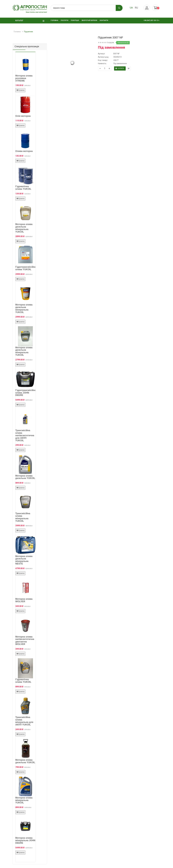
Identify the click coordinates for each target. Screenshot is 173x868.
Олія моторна (23, 116)
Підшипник (28, 32)
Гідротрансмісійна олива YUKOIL (26, 268)
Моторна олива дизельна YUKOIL (25, 477)
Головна (17, 32)
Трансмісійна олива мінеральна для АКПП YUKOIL (24, 721)
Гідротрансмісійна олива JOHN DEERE (26, 393)
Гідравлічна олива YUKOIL (23, 188)
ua (131, 8)
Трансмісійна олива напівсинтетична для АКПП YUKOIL (25, 435)
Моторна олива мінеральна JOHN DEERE (25, 840)
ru (136, 8)
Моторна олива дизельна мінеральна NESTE (24, 560)
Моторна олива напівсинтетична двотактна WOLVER (25, 640)
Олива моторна (24, 151)
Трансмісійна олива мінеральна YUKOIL (23, 517)
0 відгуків (111, 43)
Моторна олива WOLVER (24, 600)
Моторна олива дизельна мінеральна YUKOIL (24, 228)
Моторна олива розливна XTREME (24, 78)
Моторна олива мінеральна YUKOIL (24, 800)
